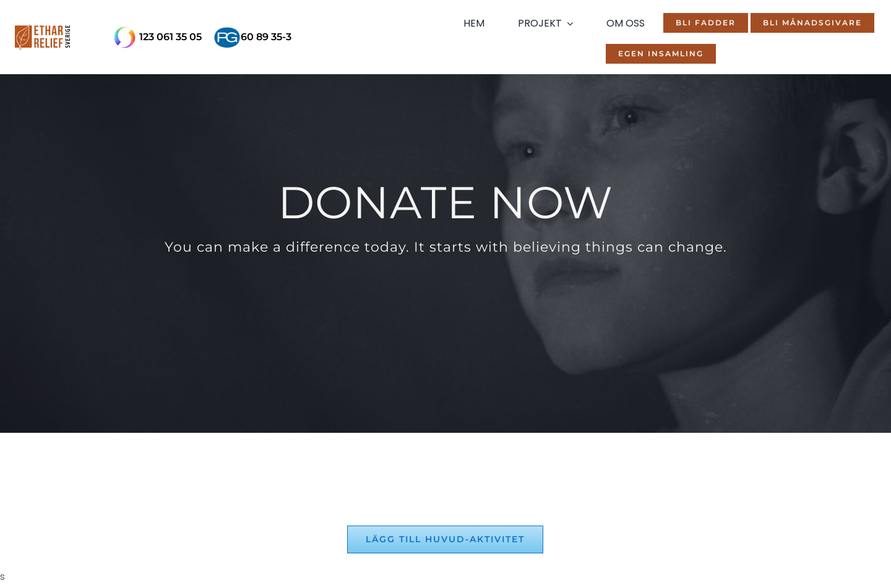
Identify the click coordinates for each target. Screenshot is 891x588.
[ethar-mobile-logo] (42, 37)
